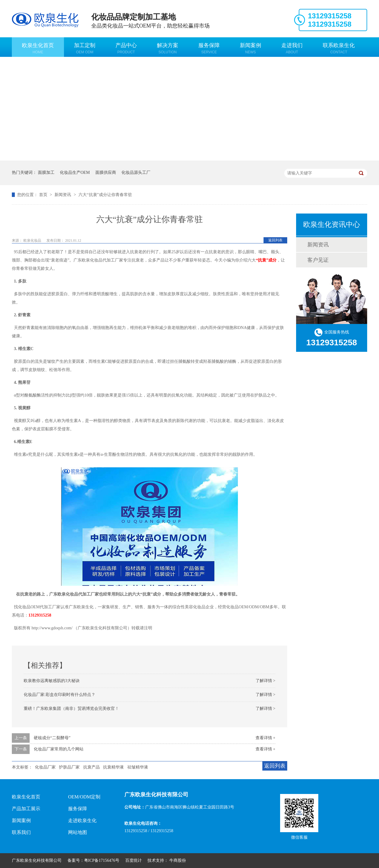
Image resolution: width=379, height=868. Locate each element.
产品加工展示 (26, 809)
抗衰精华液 (113, 767)
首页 (44, 195)
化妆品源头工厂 (136, 173)
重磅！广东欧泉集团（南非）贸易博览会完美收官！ (71, 709)
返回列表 (275, 240)
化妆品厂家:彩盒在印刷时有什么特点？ (60, 695)
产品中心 (126, 48)
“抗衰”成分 (266, 260)
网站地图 (78, 832)
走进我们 (292, 48)
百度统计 (134, 860)
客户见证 (318, 260)
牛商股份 (178, 860)
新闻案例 (250, 48)
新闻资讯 (63, 195)
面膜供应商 (106, 173)
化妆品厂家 (45, 767)
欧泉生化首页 (38, 48)
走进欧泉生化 (82, 820)
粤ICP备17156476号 (102, 860)
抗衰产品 (91, 767)
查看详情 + (265, 738)
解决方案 (168, 48)
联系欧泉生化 (339, 48)
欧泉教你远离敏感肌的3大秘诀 (52, 681)
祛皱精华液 (138, 767)
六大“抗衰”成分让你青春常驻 (105, 195)
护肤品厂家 (69, 767)
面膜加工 (46, 173)
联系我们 (21, 832)
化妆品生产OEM (75, 173)
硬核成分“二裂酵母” (52, 738)
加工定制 (85, 48)
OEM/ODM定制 (84, 797)
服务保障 (209, 48)
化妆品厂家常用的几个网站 (59, 749)
